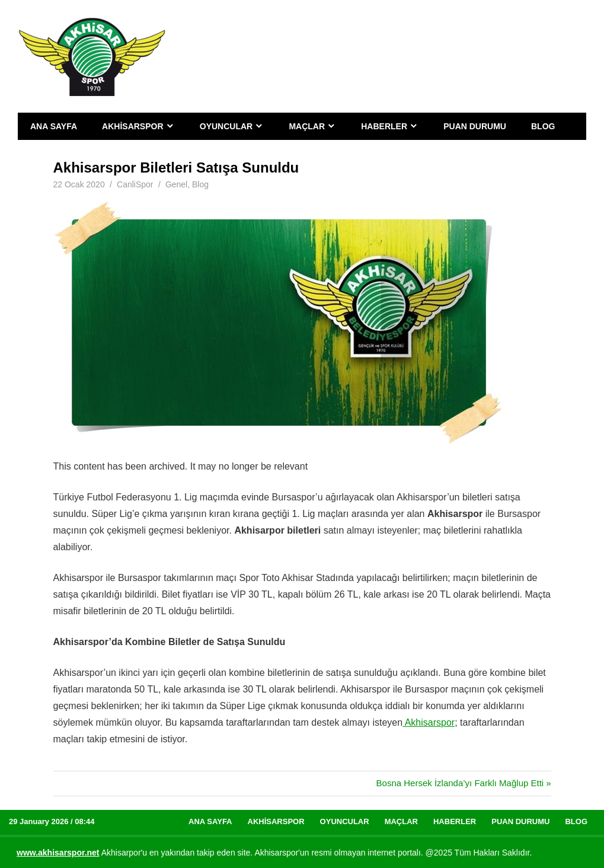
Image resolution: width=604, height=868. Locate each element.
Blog (543, 126)
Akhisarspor (132, 126)
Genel (176, 184)
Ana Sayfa (54, 126)
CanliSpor (135, 184)
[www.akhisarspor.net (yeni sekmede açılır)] (58, 853)
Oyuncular (226, 126)
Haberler (384, 126)
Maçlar (307, 126)
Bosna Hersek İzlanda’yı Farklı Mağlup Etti (460, 783)
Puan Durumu (475, 126)
